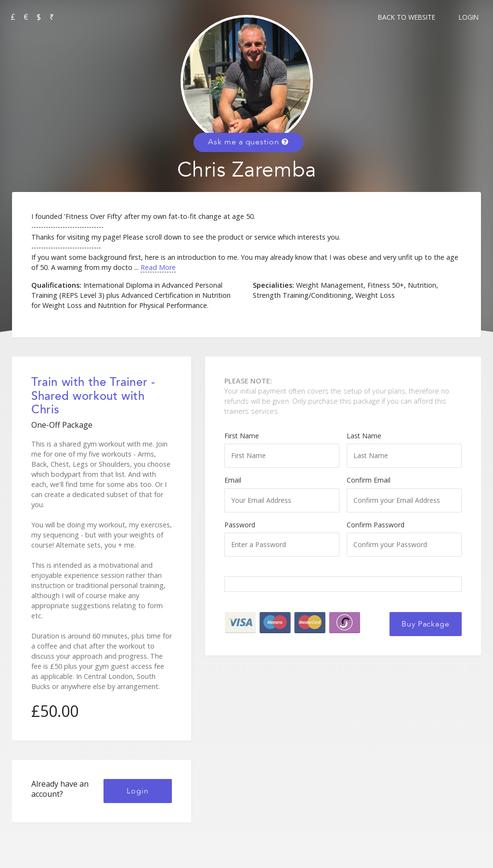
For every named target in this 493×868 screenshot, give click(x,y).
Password (282, 538)
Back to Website (407, 17)
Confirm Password (404, 538)
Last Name (404, 449)
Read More (158, 267)
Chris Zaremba (247, 170)
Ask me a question (248, 142)
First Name (282, 449)
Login (469, 17)
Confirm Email (404, 494)
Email (282, 494)
